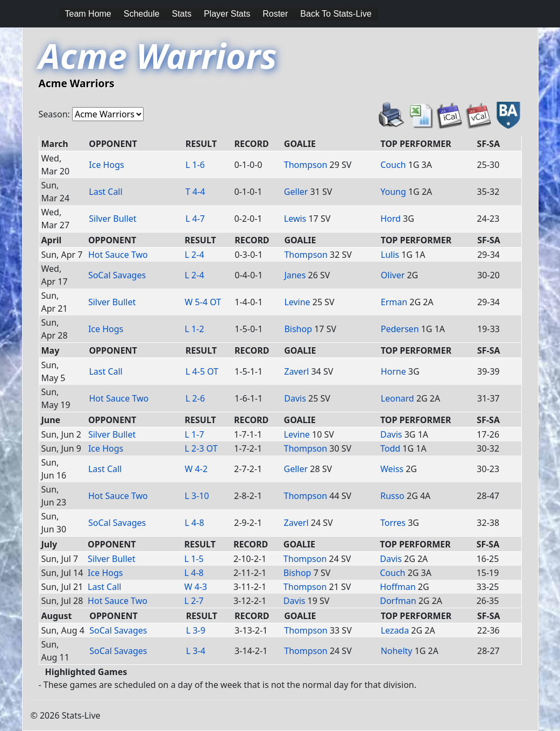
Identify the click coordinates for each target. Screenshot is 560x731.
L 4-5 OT (202, 371)
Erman (394, 302)
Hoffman (398, 587)
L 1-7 (194, 434)
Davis (295, 398)
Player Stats (227, 14)
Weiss (392, 469)
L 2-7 (194, 601)
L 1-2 (194, 329)
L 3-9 (196, 630)
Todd (390, 448)
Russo (392, 496)
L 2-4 (194, 255)
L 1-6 (195, 165)
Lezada (395, 630)
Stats (181, 14)
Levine (297, 302)
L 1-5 (194, 559)
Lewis (295, 219)
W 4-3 (196, 587)
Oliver (393, 275)
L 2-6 (195, 398)
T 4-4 (196, 192)
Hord (391, 219)
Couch (393, 165)
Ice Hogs (106, 165)
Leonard (398, 398)
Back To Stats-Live (336, 14)
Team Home (88, 14)
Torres (393, 523)
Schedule (142, 14)
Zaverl (296, 371)
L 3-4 (196, 651)
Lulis (390, 255)
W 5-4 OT (203, 302)
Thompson (306, 165)
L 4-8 (194, 523)
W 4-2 (196, 469)
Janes (295, 275)
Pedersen (400, 329)
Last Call (105, 192)
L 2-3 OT (201, 448)
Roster (275, 14)
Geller (296, 192)
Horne (394, 371)
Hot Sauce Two (118, 255)
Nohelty (397, 651)
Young (393, 192)
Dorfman (398, 601)
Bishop (298, 329)
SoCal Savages (117, 275)
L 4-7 (195, 219)
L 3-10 (197, 496)
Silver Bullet (112, 219)
